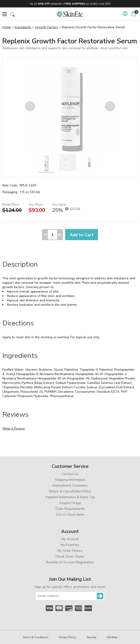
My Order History (70, 551)
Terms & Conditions (36, 637)
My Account (70, 539)
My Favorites (70, 545)
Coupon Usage (70, 503)
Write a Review (14, 429)
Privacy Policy (67, 637)
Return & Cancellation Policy (70, 491)
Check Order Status (70, 556)
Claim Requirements (70, 509)
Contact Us (70, 474)
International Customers (70, 486)
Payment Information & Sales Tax (70, 497)
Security (91, 637)
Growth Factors (47, 27)
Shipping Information (70, 480)
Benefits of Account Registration (70, 562)
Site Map (112, 637)
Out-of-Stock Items (70, 515)
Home (7, 27)
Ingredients (23, 27)
